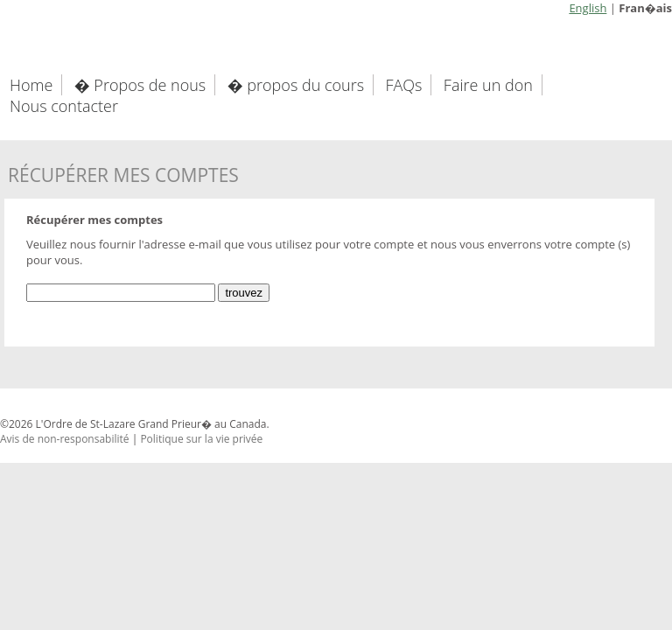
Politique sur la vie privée (201, 439)
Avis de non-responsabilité (65, 439)
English (588, 8)
